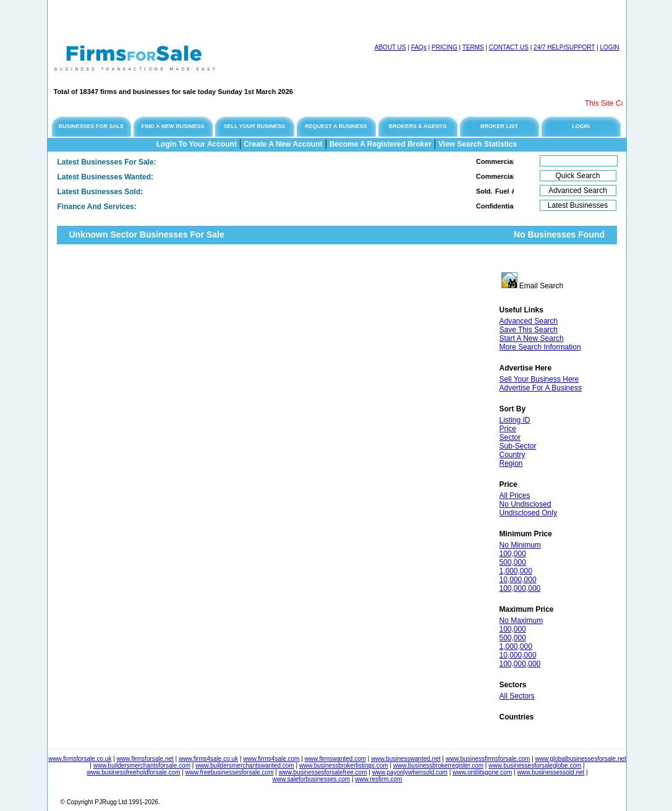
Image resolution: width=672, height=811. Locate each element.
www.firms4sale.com (271, 759)
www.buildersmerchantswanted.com (245, 766)
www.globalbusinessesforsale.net (581, 759)
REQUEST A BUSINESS (336, 126)
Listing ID (515, 420)
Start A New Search (532, 338)
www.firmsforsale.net (145, 759)
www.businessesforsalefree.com (323, 772)
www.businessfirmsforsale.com (488, 759)
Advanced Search (529, 321)
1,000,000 (516, 571)
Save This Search (529, 330)
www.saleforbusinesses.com (312, 779)
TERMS (473, 47)
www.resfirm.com (378, 779)
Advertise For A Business (541, 388)
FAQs (419, 47)
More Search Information (540, 347)
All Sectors (517, 696)
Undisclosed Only (528, 513)
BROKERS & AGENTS (418, 126)
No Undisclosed (525, 504)
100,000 (513, 554)
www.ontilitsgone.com (482, 772)
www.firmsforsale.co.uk (80, 759)
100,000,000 (520, 588)
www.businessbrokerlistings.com (344, 766)
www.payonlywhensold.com (410, 772)
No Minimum (520, 545)
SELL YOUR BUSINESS (255, 126)
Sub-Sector (518, 446)
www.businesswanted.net (406, 759)
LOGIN (609, 47)
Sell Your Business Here (539, 379)
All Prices (515, 496)
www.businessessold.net (551, 772)
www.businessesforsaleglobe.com (535, 766)
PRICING (444, 47)
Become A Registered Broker (381, 144)
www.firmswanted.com (335, 759)
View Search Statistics (478, 144)
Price (508, 429)
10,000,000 (518, 580)
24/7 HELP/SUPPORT (564, 47)
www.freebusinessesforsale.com (230, 772)
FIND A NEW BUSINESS (173, 126)
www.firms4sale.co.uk (208, 759)
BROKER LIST (499, 126)
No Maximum (521, 620)
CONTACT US (509, 47)
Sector (510, 437)
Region (511, 463)
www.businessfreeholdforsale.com (133, 772)
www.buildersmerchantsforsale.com (142, 766)
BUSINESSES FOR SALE (91, 126)
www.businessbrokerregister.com (438, 766)
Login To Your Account (197, 144)
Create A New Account (283, 144)
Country (513, 455)
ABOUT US (390, 47)
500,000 (513, 562)
